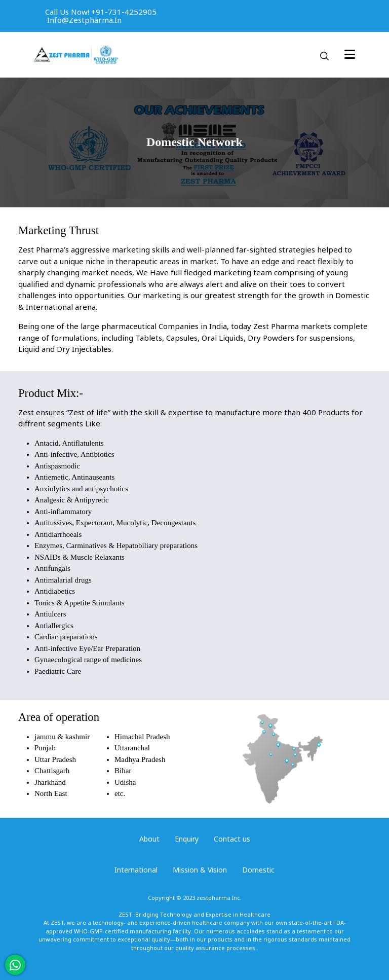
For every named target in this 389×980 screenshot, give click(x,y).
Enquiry (187, 839)
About (149, 839)
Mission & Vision (200, 870)
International (136, 870)
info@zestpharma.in (84, 20)
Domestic (258, 870)
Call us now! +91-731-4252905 (101, 12)
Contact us (232, 839)
